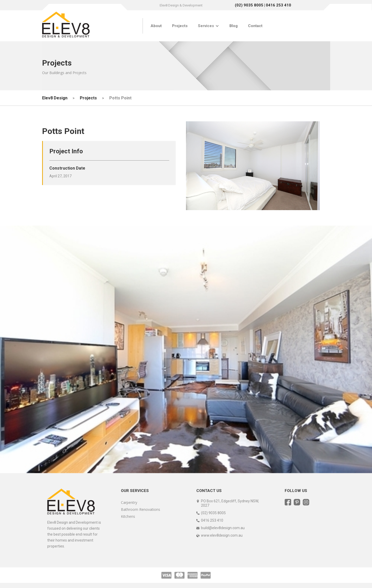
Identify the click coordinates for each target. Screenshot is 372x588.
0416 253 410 (278, 5)
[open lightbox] (253, 166)
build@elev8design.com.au (223, 528)
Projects (180, 26)
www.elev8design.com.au (222, 535)
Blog (234, 26)
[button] (208, 26)
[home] (66, 26)
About (156, 26)
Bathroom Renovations (141, 509)
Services (206, 26)
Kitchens (128, 516)
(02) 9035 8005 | (250, 5)
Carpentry (129, 502)
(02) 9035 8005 (213, 513)
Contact (255, 26)
